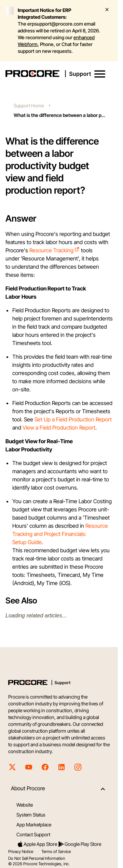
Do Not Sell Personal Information (37, 858)
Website (25, 805)
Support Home (29, 106)
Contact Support (33, 834)
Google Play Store (79, 844)
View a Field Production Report (59, 428)
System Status (31, 815)
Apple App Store (37, 844)
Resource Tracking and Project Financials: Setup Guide (60, 534)
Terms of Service (56, 851)
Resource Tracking (54, 250)
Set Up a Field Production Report (73, 419)
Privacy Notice (21, 851)
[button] (100, 74)
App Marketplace (34, 825)
